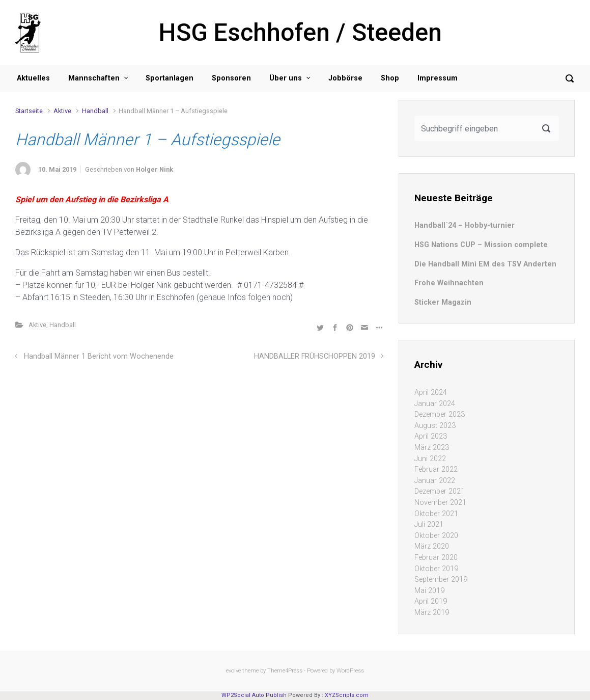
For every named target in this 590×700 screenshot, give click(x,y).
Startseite (29, 111)
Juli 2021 (429, 524)
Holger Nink (154, 169)
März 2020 (432, 546)
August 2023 (435, 426)
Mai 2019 (429, 591)
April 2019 (431, 601)
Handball (95, 111)
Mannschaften (94, 78)
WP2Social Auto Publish (254, 695)
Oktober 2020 (436, 536)
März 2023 (432, 448)
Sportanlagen (170, 78)
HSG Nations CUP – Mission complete (481, 245)
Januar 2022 (435, 481)
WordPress (350, 671)
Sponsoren (231, 78)
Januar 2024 (435, 404)
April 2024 (431, 393)
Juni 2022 (430, 459)
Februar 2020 (436, 558)
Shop (390, 78)
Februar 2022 (436, 469)
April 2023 (431, 436)
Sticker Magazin (443, 302)
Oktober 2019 (436, 569)
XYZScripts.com (347, 695)
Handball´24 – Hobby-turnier (465, 225)
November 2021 (440, 503)
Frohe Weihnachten (449, 283)
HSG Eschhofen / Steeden (300, 32)
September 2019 (441, 580)
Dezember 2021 (440, 491)
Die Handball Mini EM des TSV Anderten (485, 264)
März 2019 (432, 613)
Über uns (286, 78)
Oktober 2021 (436, 514)
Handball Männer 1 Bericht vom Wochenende (99, 356)
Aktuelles (33, 78)
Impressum (438, 78)
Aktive (62, 111)
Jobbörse (345, 78)
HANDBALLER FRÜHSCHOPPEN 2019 (315, 356)
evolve (233, 671)
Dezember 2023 (440, 414)
